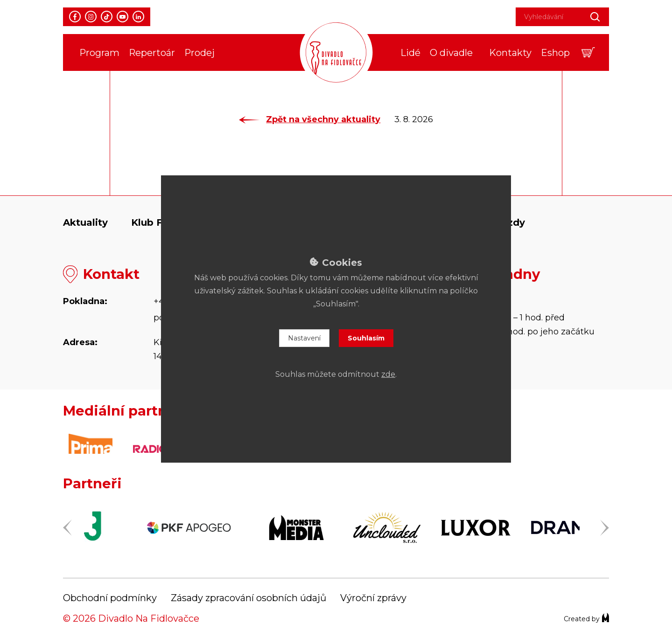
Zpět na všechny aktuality (310, 119)
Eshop (555, 53)
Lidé (410, 53)
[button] (588, 52)
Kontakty (510, 53)
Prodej (199, 53)
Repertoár (152, 53)
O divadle (451, 53)
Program (99, 53)
